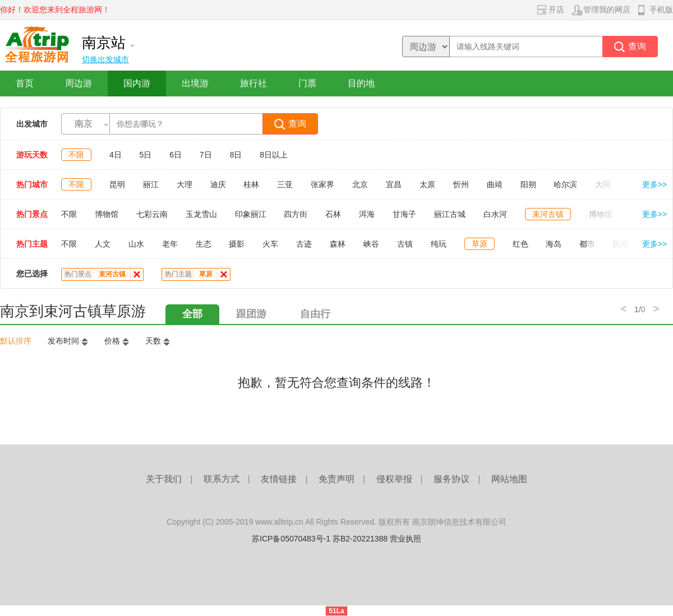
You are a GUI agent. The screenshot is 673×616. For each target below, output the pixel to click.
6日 (176, 155)
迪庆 (218, 184)
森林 (338, 244)
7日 (206, 155)
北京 (360, 184)
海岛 (554, 244)
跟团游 (251, 314)
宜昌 (394, 184)
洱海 (367, 214)
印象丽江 (251, 214)
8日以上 (274, 155)
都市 (587, 244)
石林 (333, 214)
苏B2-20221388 (360, 539)
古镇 (405, 244)
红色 (520, 244)
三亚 (285, 184)
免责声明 (336, 479)
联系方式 (222, 479)
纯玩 (439, 244)
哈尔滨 (565, 184)
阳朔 (528, 184)
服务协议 (451, 479)
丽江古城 (450, 214)
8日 (236, 155)
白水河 (495, 214)
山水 (136, 244)
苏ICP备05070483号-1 (291, 539)
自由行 (315, 314)
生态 (204, 244)
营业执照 (405, 539)
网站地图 (509, 479)
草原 (480, 244)
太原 (427, 184)
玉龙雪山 (201, 214)
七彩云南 (152, 214)
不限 (76, 155)
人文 (103, 244)
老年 (170, 244)
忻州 (461, 184)
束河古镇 (548, 214)
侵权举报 (394, 479)
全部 (192, 314)
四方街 (296, 214)
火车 (270, 244)
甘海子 (404, 214)
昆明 (117, 184)
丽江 (151, 184)
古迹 (304, 244)
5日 (146, 155)
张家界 (322, 184)
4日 (116, 155)
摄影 (237, 244)
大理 (185, 184)
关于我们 (164, 479)
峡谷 (371, 244)
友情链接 (279, 479)
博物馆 (107, 214)
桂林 (251, 184)
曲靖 (495, 184)
